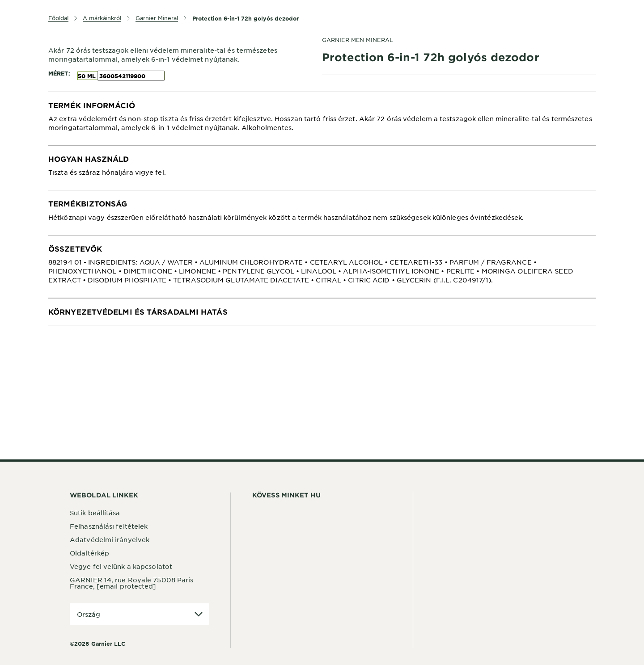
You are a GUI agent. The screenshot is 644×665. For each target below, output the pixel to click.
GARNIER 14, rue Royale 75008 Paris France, (131, 583)
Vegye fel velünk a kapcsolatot (121, 566)
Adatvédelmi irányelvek (110, 539)
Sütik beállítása (95, 513)
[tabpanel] (322, 119)
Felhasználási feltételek (109, 526)
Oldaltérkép (89, 553)
